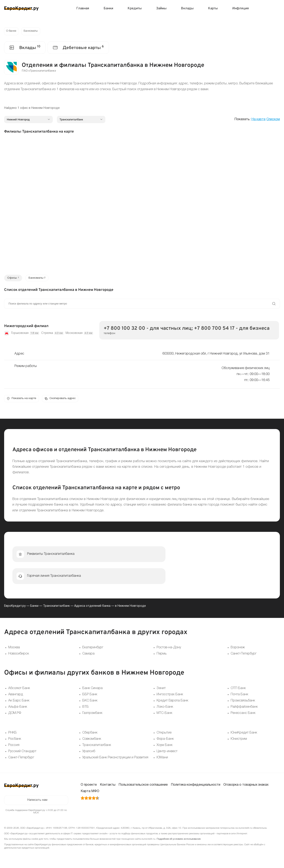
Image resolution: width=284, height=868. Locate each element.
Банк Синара (92, 689)
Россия (14, 746)
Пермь (162, 655)
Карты (213, 8)
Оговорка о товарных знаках (246, 786)
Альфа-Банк (18, 708)
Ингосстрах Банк (170, 695)
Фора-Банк (165, 740)
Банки (108, 8)
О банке (12, 31)
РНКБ (13, 734)
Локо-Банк (165, 708)
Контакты (108, 786)
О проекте (89, 786)
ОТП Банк (238, 689)
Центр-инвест (167, 752)
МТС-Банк (164, 714)
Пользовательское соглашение (143, 786)
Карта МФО (90, 792)
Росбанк (15, 740)
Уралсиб (89, 752)
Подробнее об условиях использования (179, 841)
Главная (83, 8)
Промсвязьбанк (243, 702)
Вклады (187, 8)
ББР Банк (90, 695)
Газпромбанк (92, 714)
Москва (14, 649)
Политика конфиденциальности (196, 786)
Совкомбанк (92, 740)
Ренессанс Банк (243, 714)
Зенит (161, 689)
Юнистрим (239, 740)
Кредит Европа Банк (172, 702)
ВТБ (86, 708)
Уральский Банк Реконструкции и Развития (115, 759)
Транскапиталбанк (56, 607)
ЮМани (162, 759)
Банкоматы (32, 31)
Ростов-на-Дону (169, 649)
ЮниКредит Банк (244, 734)
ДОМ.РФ (15, 714)
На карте (258, 120)
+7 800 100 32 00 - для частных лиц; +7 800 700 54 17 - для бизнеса (187, 329)
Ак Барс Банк (19, 702)
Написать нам (37, 801)
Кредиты (135, 8)
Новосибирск (19, 655)
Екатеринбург (93, 649)
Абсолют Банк (19, 689)
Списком (273, 120)
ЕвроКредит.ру (15, 607)
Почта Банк (239, 695)
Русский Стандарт (22, 752)
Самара (88, 655)
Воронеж (238, 649)
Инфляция (241, 8)
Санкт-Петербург (244, 655)
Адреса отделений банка (92, 607)
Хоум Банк (165, 746)
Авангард (16, 695)
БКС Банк (90, 702)
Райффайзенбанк (244, 708)
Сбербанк (90, 734)
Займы (161, 8)
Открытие (164, 734)
